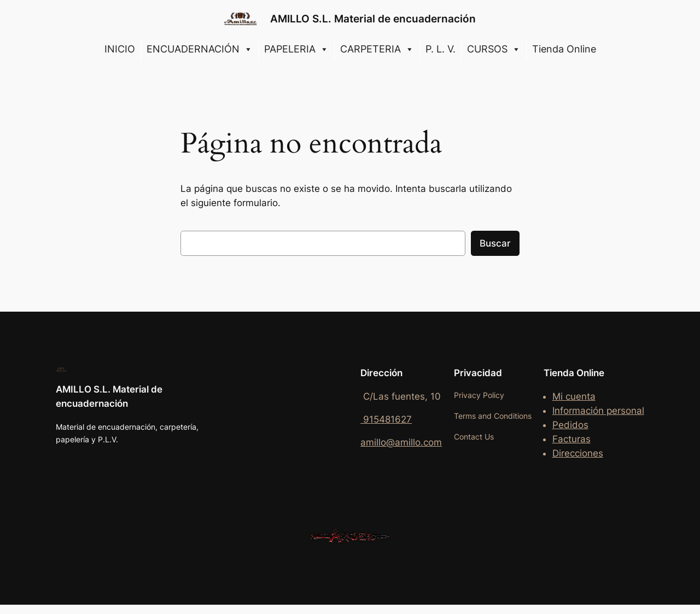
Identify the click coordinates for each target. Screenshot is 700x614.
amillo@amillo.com (401, 442)
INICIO (120, 49)
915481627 (386, 419)
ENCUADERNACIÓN (200, 49)
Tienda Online (564, 49)
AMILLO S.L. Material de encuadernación (373, 19)
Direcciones (578, 453)
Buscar (495, 243)
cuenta (581, 396)
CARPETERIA (377, 49)
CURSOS (494, 49)
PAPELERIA (296, 49)
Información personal (598, 411)
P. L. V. (441, 49)
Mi (559, 396)
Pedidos (570, 425)
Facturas (571, 439)
